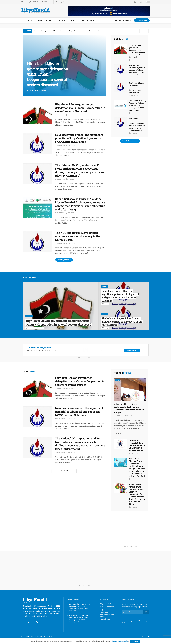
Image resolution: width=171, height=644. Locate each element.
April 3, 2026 (134, 454)
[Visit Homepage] (36, 11)
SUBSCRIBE (142, 20)
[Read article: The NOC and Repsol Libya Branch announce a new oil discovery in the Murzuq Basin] (37, 241)
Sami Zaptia (33, 90)
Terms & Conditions (107, 607)
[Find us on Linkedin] (33, 620)
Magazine (74, 20)
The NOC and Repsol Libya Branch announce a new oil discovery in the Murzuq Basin (78, 236)
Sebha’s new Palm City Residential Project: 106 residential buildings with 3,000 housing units (137, 106)
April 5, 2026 (134, 507)
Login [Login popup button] (118, 20)
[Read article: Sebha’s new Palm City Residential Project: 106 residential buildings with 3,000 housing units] (120, 104)
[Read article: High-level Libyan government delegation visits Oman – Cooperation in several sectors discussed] (37, 113)
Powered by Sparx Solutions (43, 637)
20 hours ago (105, 328)
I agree (135, 641)
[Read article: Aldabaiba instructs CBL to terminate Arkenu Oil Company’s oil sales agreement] (120, 444)
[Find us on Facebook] (24, 620)
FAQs (102, 610)
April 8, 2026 (134, 113)
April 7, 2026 (134, 479)
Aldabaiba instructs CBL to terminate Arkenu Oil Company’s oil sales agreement (137, 446)
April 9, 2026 (70, 115)
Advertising (58, 2)
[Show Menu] (22, 20)
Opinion (62, 20)
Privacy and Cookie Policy (119, 641)
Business (50, 20)
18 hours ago (40, 328)
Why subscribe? (105, 604)
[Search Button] (22, 2)
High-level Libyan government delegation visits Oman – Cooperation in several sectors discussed (65, 31)
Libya (40, 20)
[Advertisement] (130, 531)
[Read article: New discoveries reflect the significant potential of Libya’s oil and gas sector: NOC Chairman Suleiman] (37, 143)
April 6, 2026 (129, 416)
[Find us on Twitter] (28, 620)
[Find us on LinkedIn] (146, 637)
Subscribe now (105, 619)
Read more (121, 433)
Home (31, 20)
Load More (64, 471)
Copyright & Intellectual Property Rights (107, 615)
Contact (66, 2)
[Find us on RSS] (37, 620)
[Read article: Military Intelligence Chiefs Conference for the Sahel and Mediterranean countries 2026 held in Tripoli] (130, 389)
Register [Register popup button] (127, 20)
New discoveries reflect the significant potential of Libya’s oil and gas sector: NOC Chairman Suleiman (79, 138)
